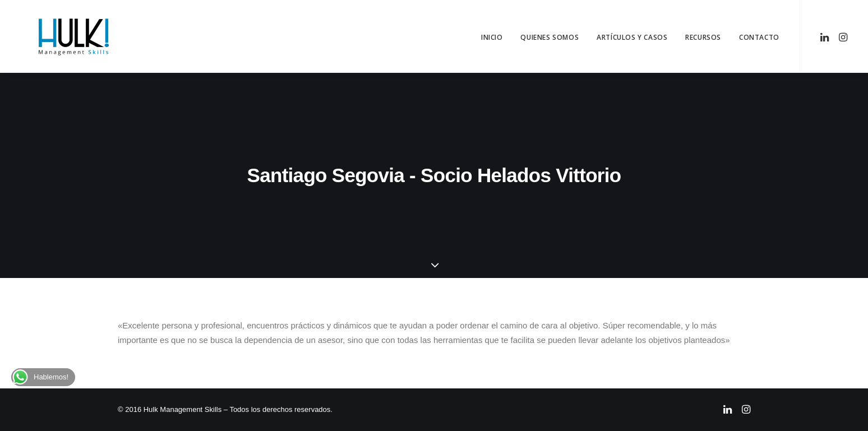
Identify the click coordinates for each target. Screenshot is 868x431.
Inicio (492, 37)
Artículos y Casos (632, 37)
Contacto (759, 37)
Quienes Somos (550, 37)
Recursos (703, 37)
